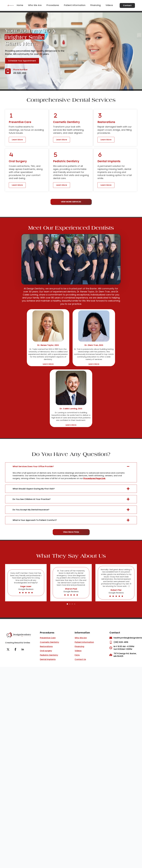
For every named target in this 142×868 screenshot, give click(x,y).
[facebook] (15, 649)
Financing (95, 5)
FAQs (77, 655)
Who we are (35, 5)
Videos (109, 5)
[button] (67, 604)
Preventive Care (48, 638)
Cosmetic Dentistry (49, 642)
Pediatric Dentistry (49, 655)
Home (20, 5)
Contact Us (80, 659)
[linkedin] (23, 649)
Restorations (46, 646)
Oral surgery (46, 651)
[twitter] (8, 649)
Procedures (53, 5)
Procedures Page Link (94, 478)
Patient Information (75, 5)
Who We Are (81, 638)
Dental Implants (48, 659)
